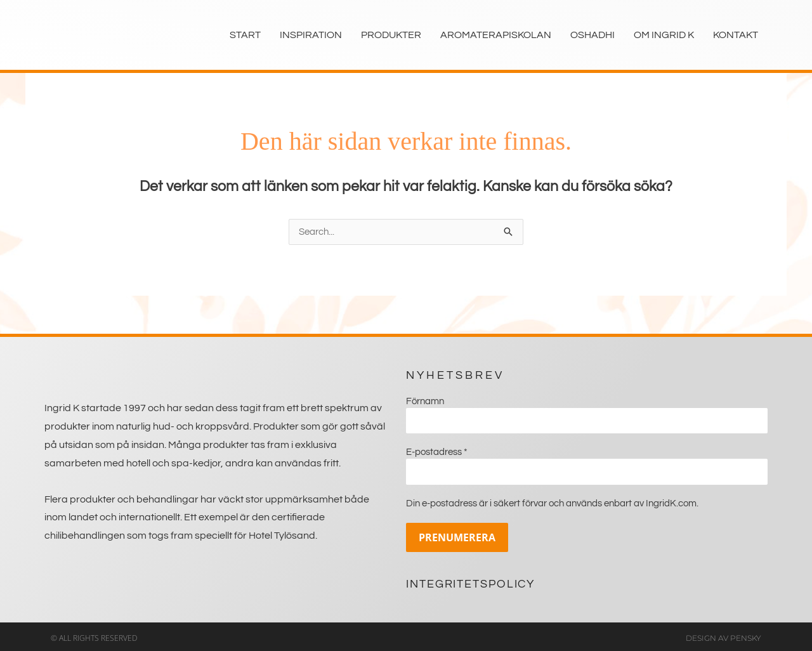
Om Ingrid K (664, 35)
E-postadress (437, 451)
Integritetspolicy (470, 580)
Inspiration (311, 35)
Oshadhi (593, 35)
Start (245, 35)
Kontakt (736, 35)
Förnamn (425, 401)
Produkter (391, 35)
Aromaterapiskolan (496, 35)
